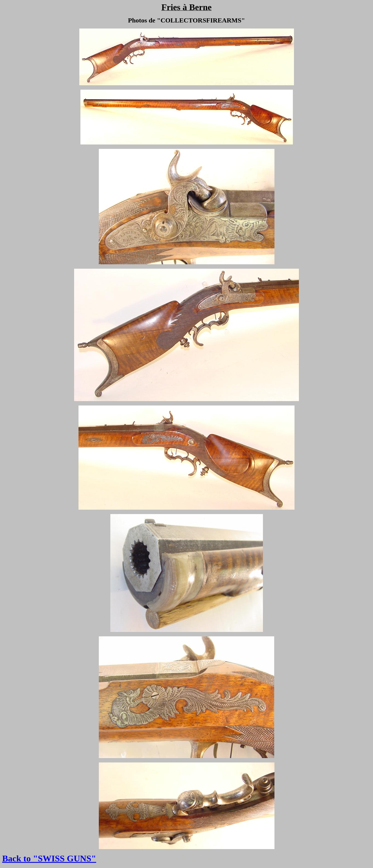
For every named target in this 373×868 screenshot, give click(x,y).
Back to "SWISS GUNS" (49, 858)
